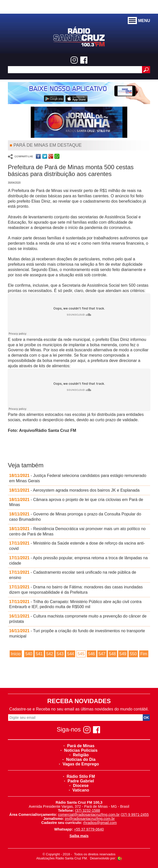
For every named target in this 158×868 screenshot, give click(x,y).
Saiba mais (79, 836)
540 (29, 654)
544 (71, 654)
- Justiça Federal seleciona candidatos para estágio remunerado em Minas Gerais (78, 478)
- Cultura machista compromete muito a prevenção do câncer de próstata (78, 619)
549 (123, 654)
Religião (79, 755)
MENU (139, 21)
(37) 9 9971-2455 (135, 815)
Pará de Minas (79, 746)
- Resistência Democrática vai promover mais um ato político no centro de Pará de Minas (77, 531)
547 (102, 654)
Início (16, 654)
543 (60, 654)
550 (133, 654)
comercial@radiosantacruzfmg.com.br (89, 815)
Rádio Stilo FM (79, 776)
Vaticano (79, 790)
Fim (144, 654)
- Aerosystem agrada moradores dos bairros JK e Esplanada (74, 490)
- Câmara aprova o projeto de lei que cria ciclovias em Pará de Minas (76, 502)
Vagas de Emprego (79, 764)
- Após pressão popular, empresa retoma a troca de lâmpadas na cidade (78, 561)
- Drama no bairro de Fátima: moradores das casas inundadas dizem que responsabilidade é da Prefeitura (76, 590)
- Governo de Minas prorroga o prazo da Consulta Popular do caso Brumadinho (75, 517)
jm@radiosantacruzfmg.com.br (90, 819)
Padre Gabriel (79, 781)
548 (112, 654)
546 (92, 654)
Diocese (79, 786)
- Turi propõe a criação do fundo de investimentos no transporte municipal (77, 633)
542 (50, 654)
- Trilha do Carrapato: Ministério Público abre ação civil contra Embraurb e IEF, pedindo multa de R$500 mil (75, 604)
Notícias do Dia (79, 759)
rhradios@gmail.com (100, 823)
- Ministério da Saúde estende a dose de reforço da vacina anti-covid (77, 546)
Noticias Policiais (79, 750)
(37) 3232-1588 (87, 811)
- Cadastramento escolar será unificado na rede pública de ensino (73, 575)
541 (39, 654)
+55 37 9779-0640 (89, 829)
